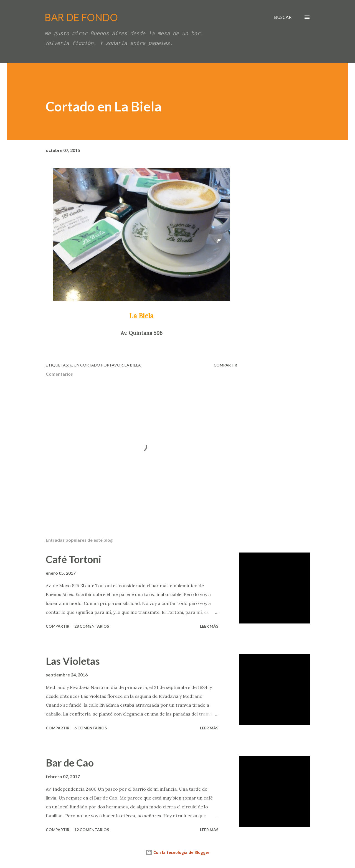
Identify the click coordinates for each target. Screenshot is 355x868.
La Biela (133, 365)
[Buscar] (283, 17)
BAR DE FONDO (81, 17)
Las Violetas (73, 661)
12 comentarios (92, 830)
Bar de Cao (70, 763)
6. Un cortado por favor (96, 365)
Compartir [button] (225, 365)
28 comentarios (92, 626)
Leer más (209, 626)
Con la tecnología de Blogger (177, 852)
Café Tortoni (73, 559)
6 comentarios (91, 728)
